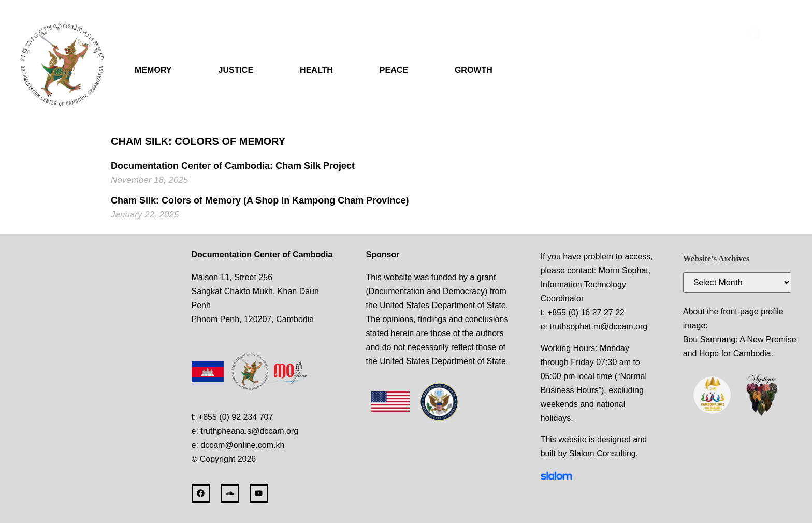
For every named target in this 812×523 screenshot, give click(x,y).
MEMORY (153, 70)
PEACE (394, 70)
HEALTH (316, 70)
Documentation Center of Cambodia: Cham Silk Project (233, 166)
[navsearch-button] (756, 36)
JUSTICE (236, 70)
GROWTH (474, 70)
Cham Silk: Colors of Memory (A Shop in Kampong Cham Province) (260, 200)
